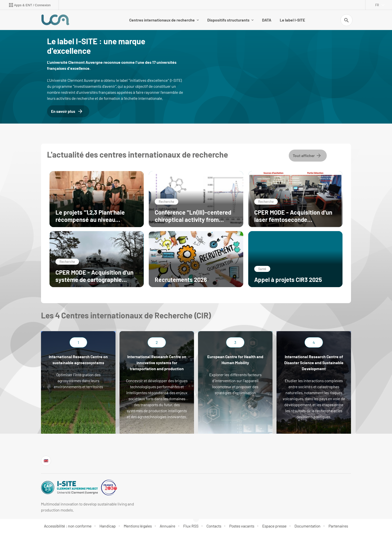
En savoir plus (67, 111)
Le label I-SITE (292, 20)
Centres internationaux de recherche (164, 20)
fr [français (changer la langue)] (377, 5)
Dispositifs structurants (230, 20)
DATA (267, 20)
